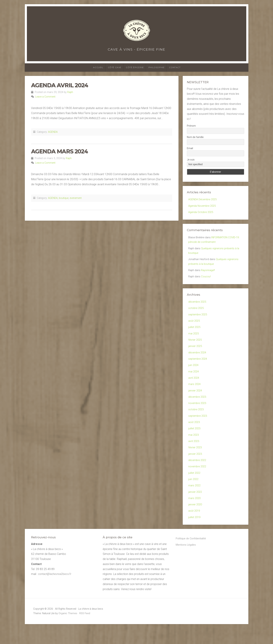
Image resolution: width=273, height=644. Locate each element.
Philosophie (157, 67)
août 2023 (195, 435)
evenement (76, 198)
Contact (175, 67)
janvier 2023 (196, 469)
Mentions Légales (187, 565)
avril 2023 (194, 456)
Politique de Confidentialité (192, 558)
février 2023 (196, 462)
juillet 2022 (195, 489)
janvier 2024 (196, 401)
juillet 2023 (195, 442)
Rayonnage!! (209, 274)
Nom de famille (195, 137)
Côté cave (115, 67)
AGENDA (53, 132)
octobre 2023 (197, 422)
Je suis (191, 160)
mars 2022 (195, 503)
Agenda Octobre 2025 (202, 213)
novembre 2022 (198, 483)
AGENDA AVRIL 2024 (60, 85)
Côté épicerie (135, 67)
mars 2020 (195, 516)
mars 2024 (195, 395)
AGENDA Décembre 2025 (204, 199)
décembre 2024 (198, 361)
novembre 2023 (198, 415)
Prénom (191, 126)
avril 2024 (194, 388)
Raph (70, 92)
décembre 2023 (198, 408)
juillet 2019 (195, 537)
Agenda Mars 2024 (59, 151)
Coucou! (207, 281)
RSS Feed (85, 633)
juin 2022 (194, 496)
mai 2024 (194, 381)
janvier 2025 (196, 354)
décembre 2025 (198, 307)
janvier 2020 (196, 523)
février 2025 (196, 347)
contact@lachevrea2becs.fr (55, 594)
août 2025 (195, 327)
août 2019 (195, 530)
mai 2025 (194, 340)
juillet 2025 (195, 334)
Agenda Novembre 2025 (203, 206)
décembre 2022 (198, 476)
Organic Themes (68, 633)
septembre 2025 (199, 320)
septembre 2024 (199, 368)
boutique (64, 198)
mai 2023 (194, 449)
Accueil (98, 67)
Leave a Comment (45, 97)
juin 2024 (194, 374)
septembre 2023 (199, 428)
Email (190, 148)
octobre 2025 (197, 313)
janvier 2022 (196, 510)
